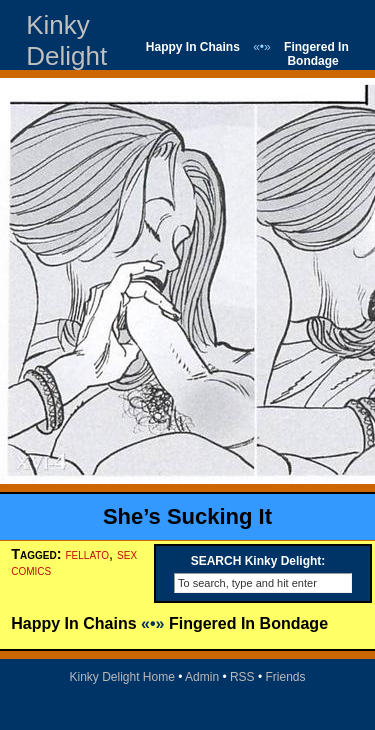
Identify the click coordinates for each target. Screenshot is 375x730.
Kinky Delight (66, 40)
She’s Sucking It (187, 516)
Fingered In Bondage (316, 54)
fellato (88, 554)
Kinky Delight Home (121, 677)
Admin (202, 677)
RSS (242, 677)
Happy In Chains (193, 47)
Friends (286, 677)
